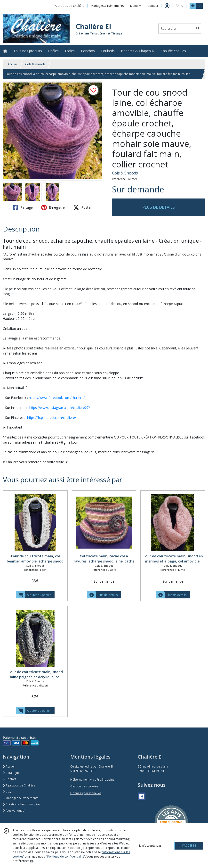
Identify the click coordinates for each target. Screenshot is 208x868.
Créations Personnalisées (22, 804)
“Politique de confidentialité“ (66, 856)
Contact (153, 6)
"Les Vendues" (14, 811)
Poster (82, 207)
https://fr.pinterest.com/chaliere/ (52, 417)
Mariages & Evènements (21, 798)
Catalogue (11, 773)
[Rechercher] (198, 29)
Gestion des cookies (84, 786)
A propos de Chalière (19, 785)
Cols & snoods (35, 64)
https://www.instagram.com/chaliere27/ (60, 408)
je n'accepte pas (150, 846)
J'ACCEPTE (189, 846)
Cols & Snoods (125, 173)
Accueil (13, 64)
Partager (24, 207)
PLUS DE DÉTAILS (159, 207)
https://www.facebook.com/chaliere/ (57, 398)
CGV (7, 792)
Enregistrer (54, 207)
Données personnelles (86, 793)
